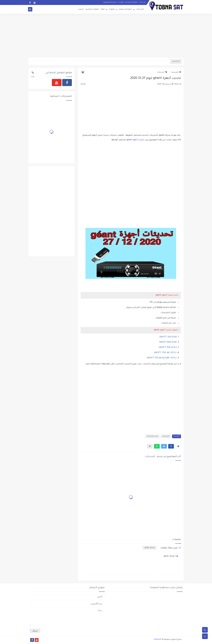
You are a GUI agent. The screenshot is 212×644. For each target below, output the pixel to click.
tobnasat (158, 639)
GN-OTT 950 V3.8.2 (168, 348)
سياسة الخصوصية (110, 2)
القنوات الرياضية (92, 9)
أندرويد (81, 9)
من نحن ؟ (142, 2)
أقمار (103, 9)
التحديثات (140, 9)
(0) (83, 84)
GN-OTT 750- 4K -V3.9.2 (165, 353)
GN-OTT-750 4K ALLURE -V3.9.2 (162, 358)
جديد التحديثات (152, 436)
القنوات (112, 9)
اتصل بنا (121, 2)
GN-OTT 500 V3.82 (168, 337)
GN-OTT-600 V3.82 (168, 342)
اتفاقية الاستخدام (131, 2)
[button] (171, 446)
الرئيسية (176, 72)
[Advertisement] (106, 36)
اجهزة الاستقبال (125, 9)
